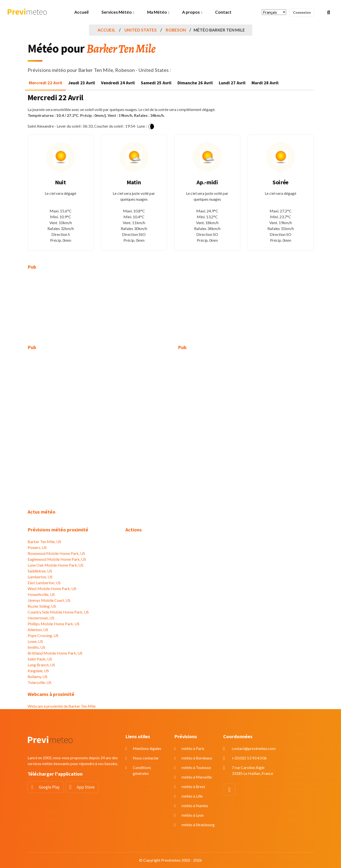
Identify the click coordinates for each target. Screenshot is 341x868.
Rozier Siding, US (42, 606)
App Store (86, 787)
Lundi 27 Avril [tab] (232, 83)
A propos (191, 12)
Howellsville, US (41, 594)
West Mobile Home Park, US (52, 588)
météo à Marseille (197, 777)
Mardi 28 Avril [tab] (265, 83)
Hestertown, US (41, 618)
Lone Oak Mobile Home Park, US (55, 565)
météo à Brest (193, 786)
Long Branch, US (41, 665)
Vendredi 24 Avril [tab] (118, 83)
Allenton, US (38, 630)
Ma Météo (157, 12)
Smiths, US (36, 647)
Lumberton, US (40, 577)
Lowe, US (35, 641)
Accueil (81, 12)
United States (141, 30)
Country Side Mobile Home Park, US (58, 612)
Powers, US (37, 547)
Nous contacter (146, 758)
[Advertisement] (73, 310)
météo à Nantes (195, 806)
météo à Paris (193, 748)
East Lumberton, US (44, 583)
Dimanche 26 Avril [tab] (195, 83)
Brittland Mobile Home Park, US (55, 653)
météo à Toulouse (196, 767)
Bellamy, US (38, 676)
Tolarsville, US (39, 682)
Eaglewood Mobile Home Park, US (57, 559)
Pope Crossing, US (43, 635)
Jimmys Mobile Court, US (49, 600)
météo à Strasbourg (198, 825)
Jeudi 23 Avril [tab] (82, 83)
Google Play (49, 787)
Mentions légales (147, 748)
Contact (223, 12)
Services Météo (117, 12)
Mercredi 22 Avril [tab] (45, 83)
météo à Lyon (193, 815)
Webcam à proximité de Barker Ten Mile (62, 706)
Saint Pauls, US (40, 659)
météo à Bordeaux (197, 758)
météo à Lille (192, 796)
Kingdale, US (38, 671)
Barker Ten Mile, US (44, 542)
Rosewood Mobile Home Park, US (56, 553)
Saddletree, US (40, 571)
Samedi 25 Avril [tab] (156, 83)
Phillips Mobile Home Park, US (54, 624)
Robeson (176, 30)
